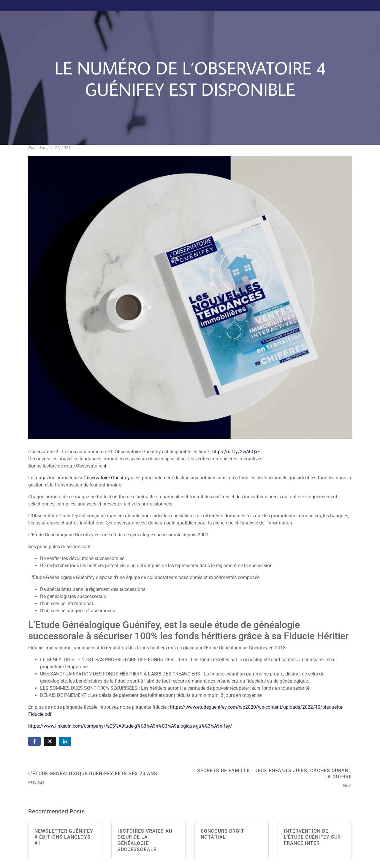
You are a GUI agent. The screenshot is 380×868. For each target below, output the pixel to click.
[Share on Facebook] (34, 741)
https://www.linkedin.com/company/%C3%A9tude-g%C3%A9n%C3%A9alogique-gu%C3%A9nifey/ (130, 726)
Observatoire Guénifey (107, 478)
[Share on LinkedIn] (65, 741)
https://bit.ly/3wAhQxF (236, 452)
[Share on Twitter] (50, 741)
